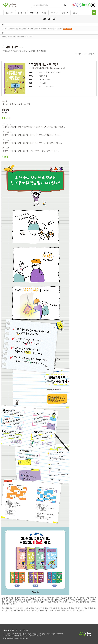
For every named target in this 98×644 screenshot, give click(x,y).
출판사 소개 (10, 13)
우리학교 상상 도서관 (21, 37)
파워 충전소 (30, 37)
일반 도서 (65, 13)
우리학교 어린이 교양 (12, 29)
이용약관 (6, 630)
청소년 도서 (22, 13)
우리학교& (54, 13)
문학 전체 (4, 37)
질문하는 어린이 (22, 29)
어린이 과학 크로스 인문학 (41, 29)
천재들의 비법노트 (67, 29)
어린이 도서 (34, 13)
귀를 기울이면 (30, 29)
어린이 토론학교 (58, 29)
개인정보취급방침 (16, 630)
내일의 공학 (50, 29)
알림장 (75, 13)
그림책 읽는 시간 (11, 37)
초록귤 (44, 13)
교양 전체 (4, 29)
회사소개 (25, 630)
